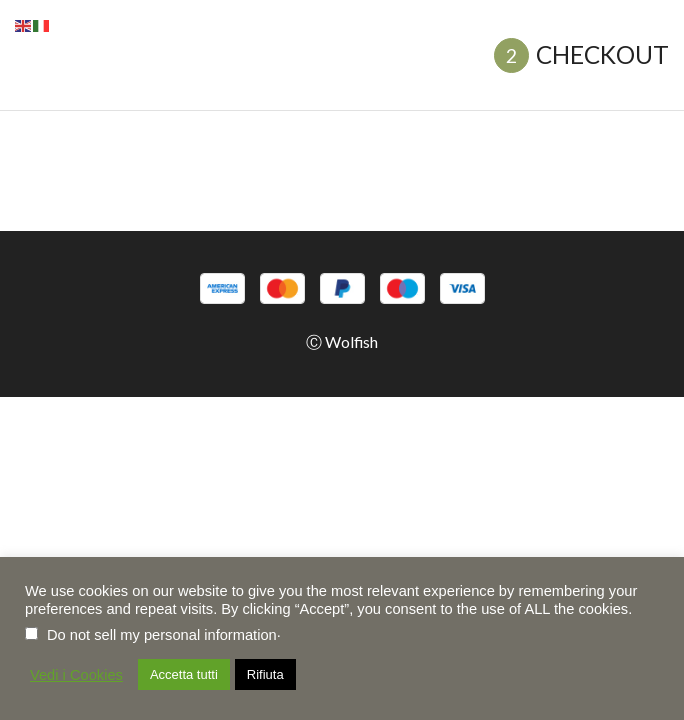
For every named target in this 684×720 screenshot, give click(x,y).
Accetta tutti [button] (184, 674)
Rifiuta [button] (265, 674)
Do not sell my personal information (162, 635)
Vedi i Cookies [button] (76, 675)
